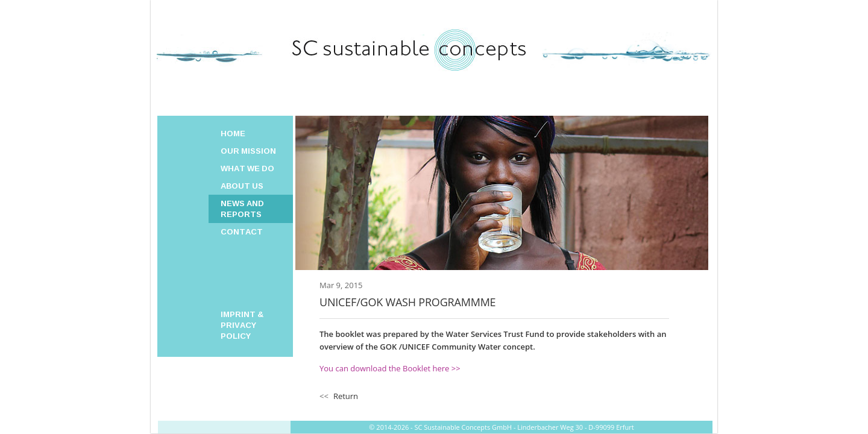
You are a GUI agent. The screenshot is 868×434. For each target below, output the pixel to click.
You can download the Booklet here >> (390, 368)
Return (346, 396)
